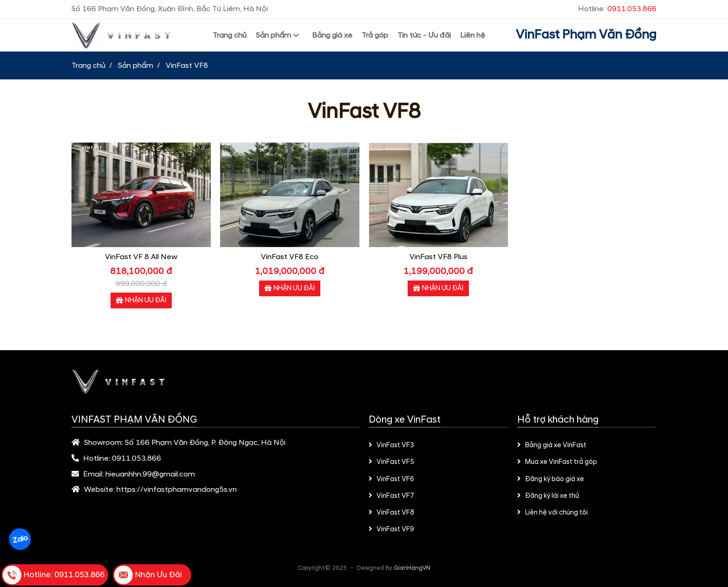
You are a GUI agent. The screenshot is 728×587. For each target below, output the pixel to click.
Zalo (20, 539)
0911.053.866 (136, 458)
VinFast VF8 (391, 513)
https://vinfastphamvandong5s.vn (177, 489)
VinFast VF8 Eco (290, 257)
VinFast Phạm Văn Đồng (586, 35)
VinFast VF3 (391, 445)
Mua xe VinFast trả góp (557, 462)
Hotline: (617, 9)
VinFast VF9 (391, 529)
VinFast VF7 (391, 496)
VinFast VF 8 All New (141, 257)
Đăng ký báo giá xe (551, 479)
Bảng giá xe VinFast (552, 445)
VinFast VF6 (391, 479)
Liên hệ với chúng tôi (552, 513)
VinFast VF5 (391, 462)
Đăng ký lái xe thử (548, 496)
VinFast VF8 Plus (439, 257)
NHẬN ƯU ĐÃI (141, 300)
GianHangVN (412, 568)
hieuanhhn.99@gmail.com (150, 474)
